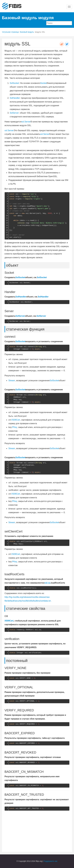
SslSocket (14, 83)
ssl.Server (26, 122)
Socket (43, 83)
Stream (12, 381)
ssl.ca (47, 583)
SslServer (14, 113)
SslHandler (15, 98)
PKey (15, 427)
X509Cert (16, 420)
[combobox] (59, 23)
